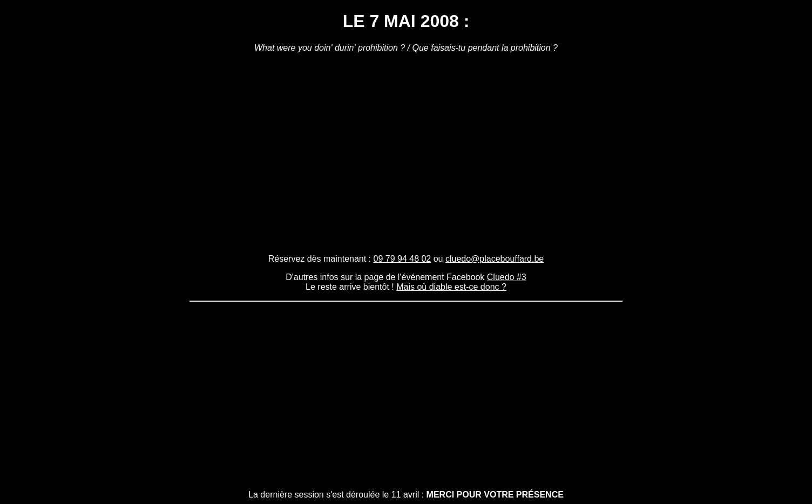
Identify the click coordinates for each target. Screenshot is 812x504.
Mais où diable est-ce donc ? (451, 287)
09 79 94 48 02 (402, 259)
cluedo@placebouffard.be (495, 259)
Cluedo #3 (507, 277)
